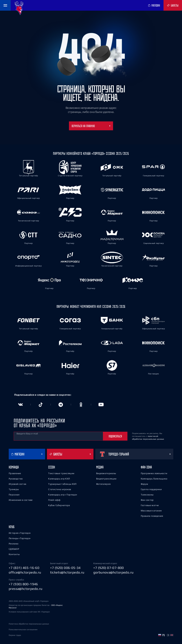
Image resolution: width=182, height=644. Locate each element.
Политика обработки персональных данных (29, 624)
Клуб (12, 527)
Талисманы (147, 495)
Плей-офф (54, 500)
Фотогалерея (103, 484)
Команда (14, 467)
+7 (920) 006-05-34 (65, 568)
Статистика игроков (60, 489)
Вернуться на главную (91, 126)
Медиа (100, 467)
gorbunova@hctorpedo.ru (113, 572)
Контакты (14, 554)
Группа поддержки (151, 489)
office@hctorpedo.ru (25, 572)
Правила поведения (152, 516)
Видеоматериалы (106, 473)
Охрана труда (15, 635)
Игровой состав (17, 484)
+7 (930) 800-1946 (23, 584)
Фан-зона (146, 467)
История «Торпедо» (20, 533)
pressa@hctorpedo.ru (26, 589)
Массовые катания (151, 511)
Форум (144, 484)
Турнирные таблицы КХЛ (62, 484)
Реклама (14, 544)
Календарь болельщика (154, 479)
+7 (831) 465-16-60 (24, 568)
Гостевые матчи (150, 505)
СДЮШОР (14, 549)
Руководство (16, 479)
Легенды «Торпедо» (20, 538)
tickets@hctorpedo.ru (67, 572)
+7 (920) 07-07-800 (109, 568)
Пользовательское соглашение (23, 629)
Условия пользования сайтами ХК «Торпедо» (29, 612)
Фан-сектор (147, 500)
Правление (15, 473)
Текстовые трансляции (61, 473)
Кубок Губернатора (59, 505)
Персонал (14, 495)
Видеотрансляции (106, 479)
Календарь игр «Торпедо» (63, 495)
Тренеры (14, 489)
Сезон (52, 467)
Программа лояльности (154, 473)
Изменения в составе (21, 500)
